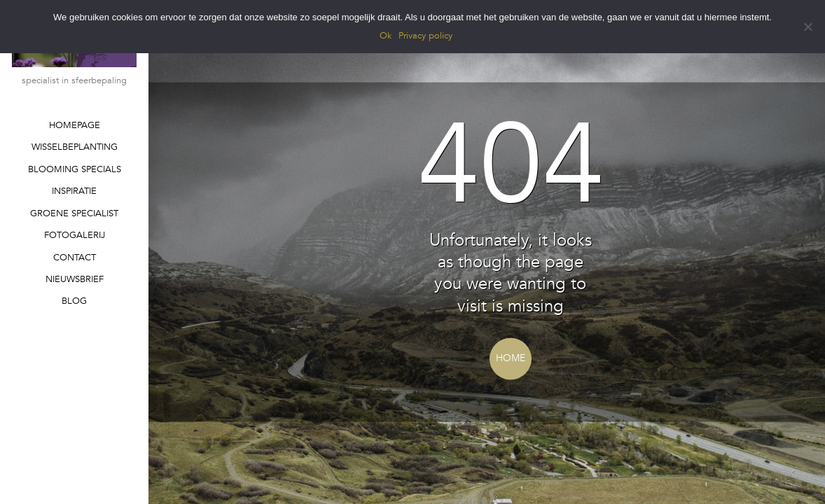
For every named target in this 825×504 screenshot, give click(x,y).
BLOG (74, 301)
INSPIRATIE (74, 191)
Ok (386, 36)
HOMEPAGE (75, 125)
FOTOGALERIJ (75, 235)
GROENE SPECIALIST (74, 213)
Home (511, 358)
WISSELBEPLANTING (75, 147)
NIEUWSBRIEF (75, 279)
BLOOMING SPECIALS (75, 169)
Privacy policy (425, 36)
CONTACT (75, 258)
